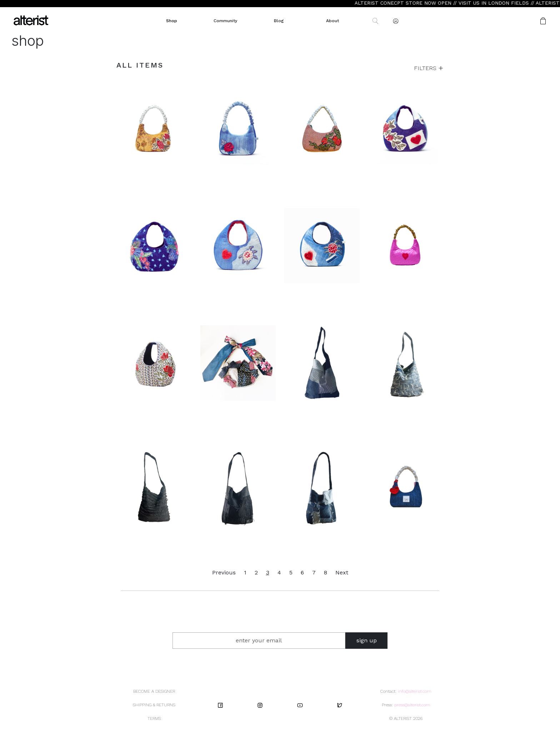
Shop (172, 21)
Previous (224, 572)
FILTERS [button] (426, 68)
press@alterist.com (412, 705)
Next (342, 572)
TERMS (154, 718)
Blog (279, 21)
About (332, 21)
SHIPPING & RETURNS (154, 705)
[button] (520, 21)
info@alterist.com (415, 691)
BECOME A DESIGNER (154, 691)
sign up (367, 640)
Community (225, 21)
